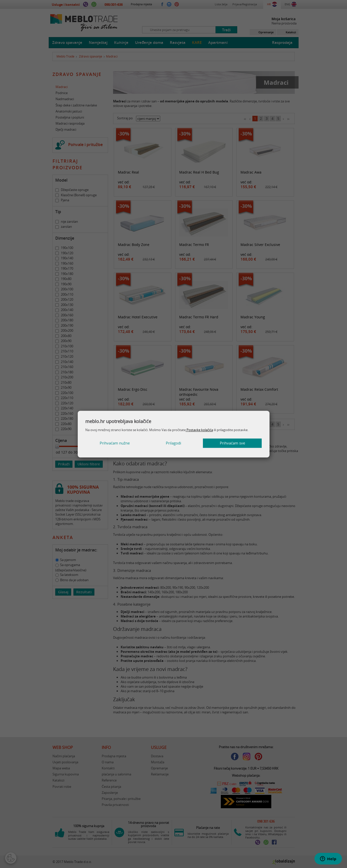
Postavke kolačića (199, 430)
